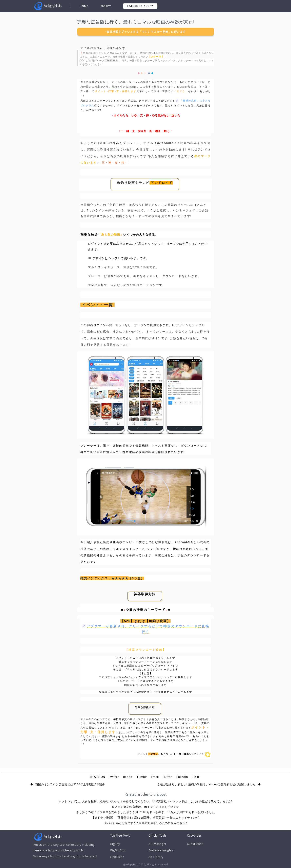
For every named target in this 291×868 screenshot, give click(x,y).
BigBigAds (118, 851)
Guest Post (195, 844)
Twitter (113, 777)
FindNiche (117, 857)
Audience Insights (162, 851)
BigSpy (106, 6)
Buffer (167, 777)
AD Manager (158, 844)
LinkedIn (182, 777)
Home (84, 6)
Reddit (127, 777)
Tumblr (142, 777)
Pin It (196, 777)
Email (155, 777)
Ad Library (156, 857)
